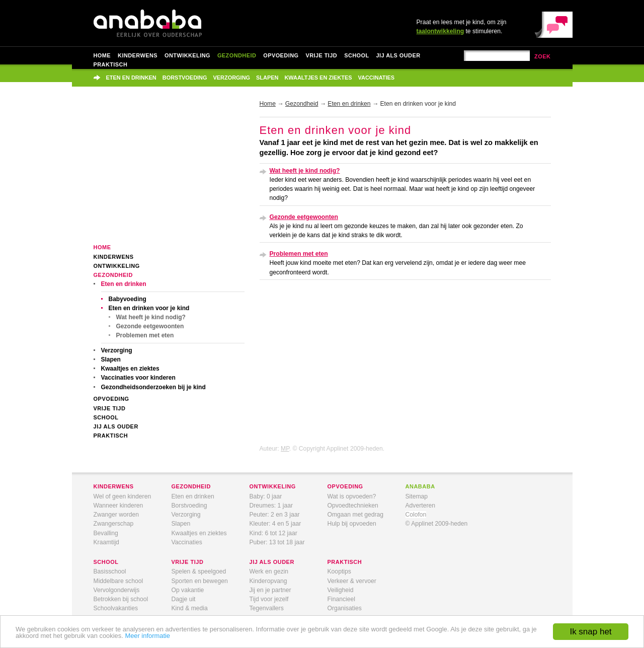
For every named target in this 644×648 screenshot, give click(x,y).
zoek (543, 56)
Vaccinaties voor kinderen (138, 378)
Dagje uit (184, 599)
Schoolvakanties (116, 608)
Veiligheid (341, 590)
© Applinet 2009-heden (437, 524)
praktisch (345, 562)
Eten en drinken (131, 78)
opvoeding (345, 486)
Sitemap (417, 496)
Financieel (341, 599)
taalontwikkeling (440, 31)
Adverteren (420, 506)
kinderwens (114, 486)
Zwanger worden (116, 515)
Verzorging (232, 78)
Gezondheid (237, 55)
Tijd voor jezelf (269, 599)
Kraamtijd (106, 542)
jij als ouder (272, 562)
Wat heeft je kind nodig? (151, 317)
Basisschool (110, 571)
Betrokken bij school (121, 599)
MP (285, 449)
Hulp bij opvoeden (352, 524)
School (356, 55)
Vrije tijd (321, 55)
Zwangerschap (114, 524)
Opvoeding (281, 55)
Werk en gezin (269, 571)
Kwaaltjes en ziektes (318, 78)
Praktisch (111, 64)
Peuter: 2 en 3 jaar (275, 515)
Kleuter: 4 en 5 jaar (275, 524)
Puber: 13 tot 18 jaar (277, 542)
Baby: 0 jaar (266, 496)
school (106, 562)
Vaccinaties (377, 78)
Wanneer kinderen (118, 506)
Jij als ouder (398, 55)
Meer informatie (147, 636)
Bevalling (106, 533)
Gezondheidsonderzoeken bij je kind (153, 387)
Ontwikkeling (187, 55)
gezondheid (191, 486)
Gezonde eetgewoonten (150, 326)
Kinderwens (138, 55)
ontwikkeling (273, 486)
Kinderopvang (268, 581)
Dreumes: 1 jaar (271, 506)
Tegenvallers (267, 608)
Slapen (267, 78)
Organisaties (345, 608)
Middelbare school (118, 581)
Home (102, 55)
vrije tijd (188, 562)
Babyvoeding (128, 299)
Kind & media (190, 608)
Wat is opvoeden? (352, 496)
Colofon (416, 515)
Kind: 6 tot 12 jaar (273, 533)
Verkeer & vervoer (352, 581)
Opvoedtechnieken (353, 506)
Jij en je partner (270, 590)
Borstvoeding (185, 78)
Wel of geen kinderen (123, 496)
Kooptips (339, 571)
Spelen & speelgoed (199, 571)
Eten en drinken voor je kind (149, 308)
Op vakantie (188, 590)
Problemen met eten (145, 335)
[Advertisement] (169, 172)
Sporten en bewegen (200, 581)
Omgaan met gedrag (356, 515)
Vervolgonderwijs (117, 590)
